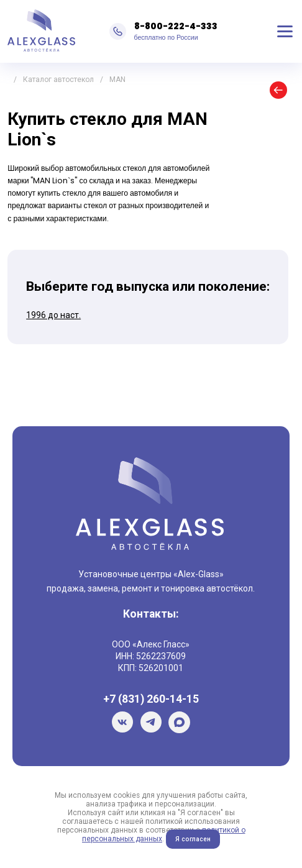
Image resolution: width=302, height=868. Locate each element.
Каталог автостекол (58, 80)
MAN (117, 80)
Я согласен (193, 839)
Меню (285, 31)
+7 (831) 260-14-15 (151, 699)
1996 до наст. (53, 315)
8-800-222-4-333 (176, 26)
